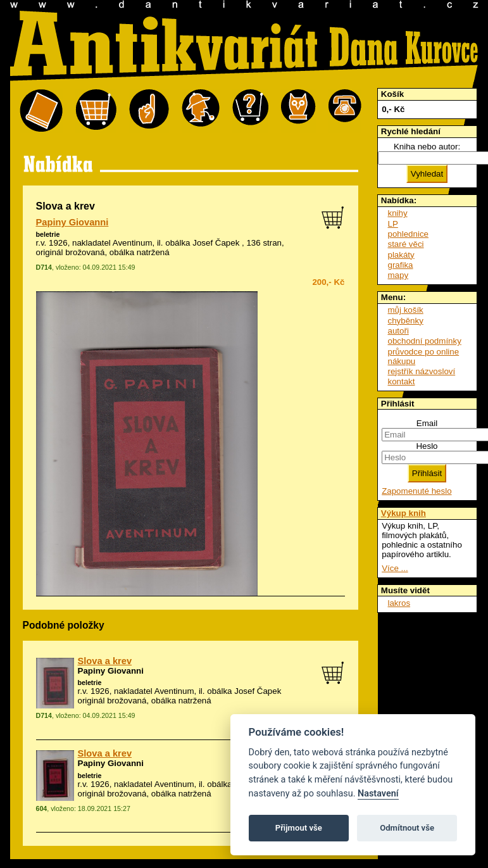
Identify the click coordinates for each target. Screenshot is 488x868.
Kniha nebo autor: (427, 147)
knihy (398, 213)
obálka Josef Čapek (202, 243)
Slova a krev (105, 661)
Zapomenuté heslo (416, 491)
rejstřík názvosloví (422, 371)
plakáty (401, 255)
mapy (398, 275)
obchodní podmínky (425, 341)
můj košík (406, 310)
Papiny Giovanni (72, 222)
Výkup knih (404, 513)
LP (393, 224)
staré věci (406, 244)
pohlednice (408, 234)
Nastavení (378, 794)
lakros (399, 603)
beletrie (48, 234)
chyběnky (406, 321)
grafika (401, 265)
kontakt (402, 381)
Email (427, 423)
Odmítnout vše (407, 828)
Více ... (395, 568)
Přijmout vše (299, 828)
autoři (398, 331)
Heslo (427, 446)
